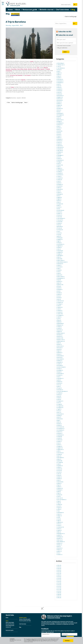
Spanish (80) (60, 461)
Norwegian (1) (60, 370)
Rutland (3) (59, 425)
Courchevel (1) (60, 175)
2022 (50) (59, 572)
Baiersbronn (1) (60, 96)
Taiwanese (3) (60, 488)
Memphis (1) (60, 335)
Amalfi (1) (59, 78)
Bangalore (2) (60, 97)
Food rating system (10, 626)
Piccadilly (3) (60, 393)
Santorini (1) (60, 432)
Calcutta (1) (59, 144)
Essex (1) (59, 202)
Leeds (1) (59, 309)
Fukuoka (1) (60, 223)
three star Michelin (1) (62, 500)
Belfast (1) (59, 104)
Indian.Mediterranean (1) (62, 262)
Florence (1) (60, 215)
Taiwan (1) (59, 487)
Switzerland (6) (60, 482)
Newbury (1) (60, 361)
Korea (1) (59, 296)
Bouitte (26, 69)
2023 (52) (59, 570)
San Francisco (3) (61, 427)
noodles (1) (59, 364)
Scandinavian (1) (60, 435)
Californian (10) (60, 147)
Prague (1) (59, 409)
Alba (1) (59, 71)
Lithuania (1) (60, 311)
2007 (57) (59, 596)
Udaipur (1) (59, 516)
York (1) (59, 553)
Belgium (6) (60, 105)
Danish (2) (59, 183)
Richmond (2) (60, 419)
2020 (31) (59, 575)
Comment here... (46, 634)
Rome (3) (59, 422)
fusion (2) (59, 225)
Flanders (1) (60, 214)
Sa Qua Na (12, 75)
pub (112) (59, 412)
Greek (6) (59, 235)
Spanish (19, 98)
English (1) (59, 199)
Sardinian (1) (60, 433)
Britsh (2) (59, 133)
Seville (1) (59, 445)
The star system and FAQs (25, 621)
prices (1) (59, 411)
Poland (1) (59, 398)
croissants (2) (60, 178)
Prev (9, 103)
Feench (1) (59, 207)
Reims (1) (59, 417)
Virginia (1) (59, 530)
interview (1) (60, 267)
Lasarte (32, 61)
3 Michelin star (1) (61, 65)
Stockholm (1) (60, 466)
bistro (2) (59, 118)
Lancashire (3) (60, 303)
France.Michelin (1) (61, 218)
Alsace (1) (59, 76)
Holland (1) (59, 248)
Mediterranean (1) (61, 333)
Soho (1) (59, 451)
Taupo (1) (59, 493)
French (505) (60, 222)
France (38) (59, 217)
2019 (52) (59, 577)
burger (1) (59, 138)
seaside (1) (59, 442)
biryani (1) (59, 117)
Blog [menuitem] (73, 10)
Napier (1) (59, 351)
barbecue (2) (60, 99)
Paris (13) (59, 385)
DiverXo (42, 69)
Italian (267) (60, 275)
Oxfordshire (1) (60, 379)
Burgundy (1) (60, 139)
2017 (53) (59, 580)
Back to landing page (17, 103)
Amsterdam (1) (60, 81)
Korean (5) (59, 298)
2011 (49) (59, 590)
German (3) (60, 228)
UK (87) (59, 518)
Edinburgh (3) (60, 194)
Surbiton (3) (60, 469)
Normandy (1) (60, 366)
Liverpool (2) (60, 312)
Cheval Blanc (14, 69)
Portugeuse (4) (60, 406)
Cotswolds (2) (60, 173)
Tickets (12, 87)
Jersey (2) (59, 286)
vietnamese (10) (60, 527)
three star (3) (60, 498)
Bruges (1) (59, 136)
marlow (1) (59, 328)
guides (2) (59, 236)
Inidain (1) (59, 265)
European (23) (60, 204)
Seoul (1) (59, 443)
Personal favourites (10, 624)
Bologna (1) (59, 122)
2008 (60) (59, 595)
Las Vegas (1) (60, 304)
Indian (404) (60, 259)
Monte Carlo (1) (60, 346)
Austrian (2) (60, 94)
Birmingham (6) (60, 115)
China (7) (59, 164)
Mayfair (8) (59, 332)
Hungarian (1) (60, 252)
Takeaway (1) (60, 490)
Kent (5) (59, 291)
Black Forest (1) (60, 120)
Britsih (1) (59, 134)
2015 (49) (59, 583)
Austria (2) (59, 92)
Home (7, 618)
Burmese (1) (60, 141)
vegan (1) (59, 521)
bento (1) (59, 107)
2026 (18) (59, 565)
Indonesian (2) (60, 264)
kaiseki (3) (59, 288)
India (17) (59, 257)
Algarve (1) (59, 73)
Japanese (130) (60, 285)
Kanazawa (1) (60, 290)
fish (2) (59, 209)
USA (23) (59, 519)
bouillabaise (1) (60, 123)
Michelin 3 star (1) (61, 340)
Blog (20, 627)
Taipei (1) (59, 485)
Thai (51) (59, 496)
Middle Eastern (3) (61, 341)
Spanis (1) (59, 459)
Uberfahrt (30, 69)
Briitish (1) (59, 128)
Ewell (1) (59, 206)
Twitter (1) (59, 514)
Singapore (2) (60, 448)
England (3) (59, 197)
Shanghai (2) (60, 446)
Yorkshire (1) (60, 555)
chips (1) (59, 167)
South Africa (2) (60, 453)
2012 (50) (59, 588)
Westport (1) (60, 539)
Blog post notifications (62, 48)
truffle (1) (59, 509)
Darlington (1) (60, 185)
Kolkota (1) (59, 294)
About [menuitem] (18, 10)
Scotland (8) (60, 437)
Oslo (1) (59, 377)
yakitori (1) (59, 551)
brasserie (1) (60, 125)
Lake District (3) (60, 301)
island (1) (59, 273)
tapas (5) (59, 492)
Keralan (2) (59, 293)
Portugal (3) (60, 404)
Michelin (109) (60, 338)
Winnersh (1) (60, 548)
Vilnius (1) (59, 529)
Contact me (8, 627)
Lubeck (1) (59, 317)
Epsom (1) (59, 201)
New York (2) (60, 357)
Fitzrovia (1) (60, 212)
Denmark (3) (60, 186)
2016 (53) (59, 582)
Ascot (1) (59, 84)
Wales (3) (59, 532)
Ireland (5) (59, 270)
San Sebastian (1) (61, 430)
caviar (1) (59, 154)
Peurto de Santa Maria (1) (62, 391)
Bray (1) (59, 126)
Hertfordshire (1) (61, 244)
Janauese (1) (60, 282)
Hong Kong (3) (60, 251)
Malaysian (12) (60, 325)
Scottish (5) (59, 438)
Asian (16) (59, 86)
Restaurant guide (10, 630)
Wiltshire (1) (60, 543)
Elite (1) (59, 196)
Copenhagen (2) (60, 170)
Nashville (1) (60, 353)
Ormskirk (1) (60, 375)
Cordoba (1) (60, 172)
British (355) (60, 131)
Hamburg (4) (60, 238)
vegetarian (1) (60, 522)
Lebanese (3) (60, 307)
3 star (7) (59, 67)
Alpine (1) (59, 75)
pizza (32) (59, 396)
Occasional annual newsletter (64, 46)
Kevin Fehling (20, 69)
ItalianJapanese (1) (61, 278)
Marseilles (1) (60, 330)
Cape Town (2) (60, 151)
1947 (38, 68)
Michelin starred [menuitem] (46, 10)
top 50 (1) (59, 506)
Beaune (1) (59, 102)
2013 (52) (59, 586)
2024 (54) (59, 569)
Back (71, 17)
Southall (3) (59, 454)
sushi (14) (59, 474)
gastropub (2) (60, 227)
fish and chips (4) (61, 210)
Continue (67, 641)
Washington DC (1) (61, 534)
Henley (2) (59, 243)
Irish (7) (59, 272)
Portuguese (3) (60, 408)
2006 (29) (59, 598)
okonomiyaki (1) (60, 374)
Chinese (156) (60, 165)
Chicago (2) (59, 162)
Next (26, 103)
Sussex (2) (59, 475)
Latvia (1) (59, 306)
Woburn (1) (59, 550)
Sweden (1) (59, 477)
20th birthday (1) (61, 63)
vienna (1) (59, 526)
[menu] (41, 8)
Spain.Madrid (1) (61, 458)
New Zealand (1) (60, 359)
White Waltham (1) (61, 542)
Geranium (8, 69)
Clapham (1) (60, 168)
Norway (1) (59, 369)
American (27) (60, 79)
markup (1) (59, 327)
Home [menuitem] (10, 10)
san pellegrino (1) (61, 429)
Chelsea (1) (59, 159)
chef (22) (59, 157)
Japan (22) (59, 283)
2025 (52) (59, 567)
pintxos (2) (59, 395)
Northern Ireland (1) (61, 367)
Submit (65, 52)
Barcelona (14, 98)
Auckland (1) (60, 89)
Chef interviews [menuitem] (62, 10)
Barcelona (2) (60, 101)
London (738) (60, 314)
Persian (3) (59, 388)
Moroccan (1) (60, 348)
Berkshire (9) (60, 109)
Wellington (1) (60, 537)
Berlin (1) (59, 110)
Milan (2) (59, 343)
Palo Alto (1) (60, 383)
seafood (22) (60, 440)
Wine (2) (59, 547)
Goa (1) (59, 231)
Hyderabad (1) (60, 256)
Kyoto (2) (59, 299)
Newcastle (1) (60, 362)
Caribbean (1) (60, 152)
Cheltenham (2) (60, 160)
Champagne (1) (60, 155)
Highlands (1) (60, 246)
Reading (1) (59, 416)
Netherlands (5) (60, 356)
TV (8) (58, 511)
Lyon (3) (59, 319)
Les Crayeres (28, 75)
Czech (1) (59, 181)
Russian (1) (59, 424)
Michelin (24, 98)
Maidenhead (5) (60, 324)
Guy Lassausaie (19, 75)
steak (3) (59, 464)
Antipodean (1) (60, 83)
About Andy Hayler (10, 623)
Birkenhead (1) (60, 113)
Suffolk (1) (59, 467)
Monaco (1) (59, 345)
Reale (39, 69)
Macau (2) (59, 320)
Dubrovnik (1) (60, 189)
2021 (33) (59, 573)
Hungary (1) (60, 254)
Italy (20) (59, 280)
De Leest (35, 69)
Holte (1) (59, 249)
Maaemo (46, 68)
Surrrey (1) (59, 472)
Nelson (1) (59, 354)
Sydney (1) (59, 484)
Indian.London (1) (61, 261)
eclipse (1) (59, 193)
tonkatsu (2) (60, 505)
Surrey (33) (59, 471)
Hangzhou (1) (60, 240)
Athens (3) (59, 88)
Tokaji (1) (59, 501)
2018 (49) (59, 578)
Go (74, 5)
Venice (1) (59, 524)
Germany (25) (60, 230)
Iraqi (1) (59, 269)
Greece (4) (59, 233)
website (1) (59, 535)
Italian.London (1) (61, 277)
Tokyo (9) (59, 503)
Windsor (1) (60, 545)
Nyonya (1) (59, 372)
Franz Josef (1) (60, 220)
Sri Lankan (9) (60, 463)
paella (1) (59, 380)
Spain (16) (59, 456)
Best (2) (59, 112)
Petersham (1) (60, 390)
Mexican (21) (60, 336)
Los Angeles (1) (60, 315)
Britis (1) (59, 130)
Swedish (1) (59, 479)
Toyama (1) (59, 508)
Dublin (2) (59, 188)
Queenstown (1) (60, 414)
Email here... (65, 634)
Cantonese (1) (60, 149)
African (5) (59, 70)
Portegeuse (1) (60, 401)
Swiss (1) (59, 480)
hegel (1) (59, 241)
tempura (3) (60, 495)
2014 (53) (59, 585)
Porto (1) (59, 403)
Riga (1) (59, 421)
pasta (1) (59, 387)
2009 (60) (59, 593)
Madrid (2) (59, 322)
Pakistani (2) (60, 382)
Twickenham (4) (60, 513)
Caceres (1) (59, 143)
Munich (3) (59, 349)
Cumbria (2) (60, 180)
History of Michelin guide (25, 619)
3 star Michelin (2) (61, 68)
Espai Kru (23, 80)
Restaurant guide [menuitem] (30, 10)
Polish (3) (59, 400)
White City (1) (60, 540)
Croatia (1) (59, 176)
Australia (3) (60, 91)
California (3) (60, 146)
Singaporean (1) (60, 450)
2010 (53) (59, 591)
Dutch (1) (59, 191)
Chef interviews (23, 624)
